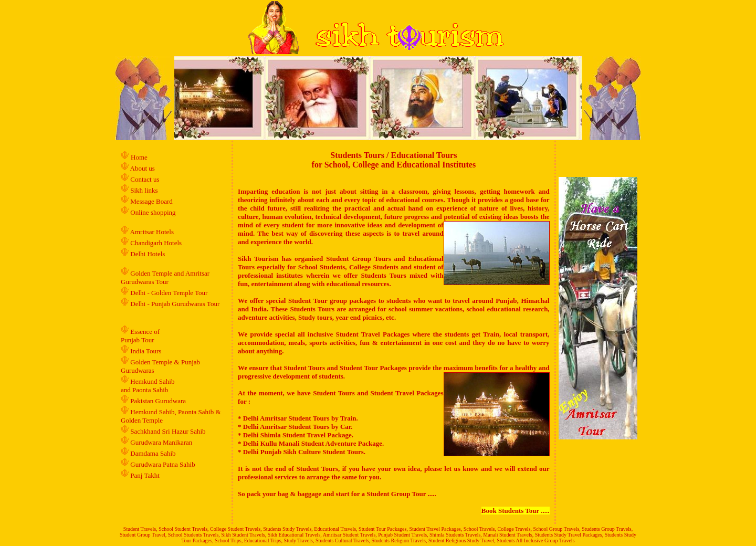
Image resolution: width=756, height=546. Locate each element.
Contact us (144, 179)
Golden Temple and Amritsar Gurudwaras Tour (165, 277)
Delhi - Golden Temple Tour (169, 293)
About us (143, 168)
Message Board (151, 201)
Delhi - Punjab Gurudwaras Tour (175, 304)
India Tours (146, 351)
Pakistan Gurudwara (158, 401)
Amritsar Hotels (153, 232)
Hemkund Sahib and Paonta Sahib (148, 386)
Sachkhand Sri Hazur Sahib (168, 431)
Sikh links (144, 190)
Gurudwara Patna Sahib (162, 464)
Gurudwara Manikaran (161, 442)
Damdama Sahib (153, 453)
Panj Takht (145, 475)
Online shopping (153, 212)
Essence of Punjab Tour (140, 336)
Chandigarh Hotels (157, 243)
